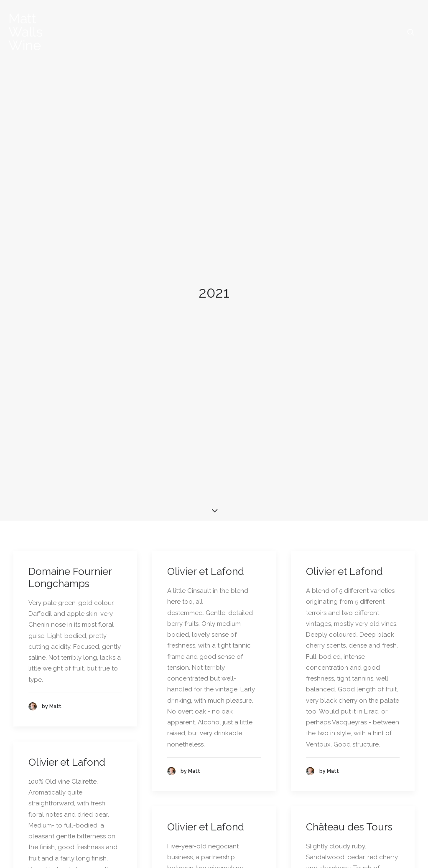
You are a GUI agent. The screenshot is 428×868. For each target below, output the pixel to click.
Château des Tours (349, 629)
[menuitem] (411, 32)
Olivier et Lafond (206, 374)
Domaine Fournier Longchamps (70, 380)
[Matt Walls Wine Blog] (26, 32)
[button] (411, 32)
